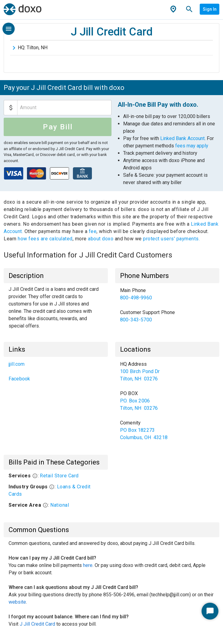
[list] (167, 305)
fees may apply (192, 146)
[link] (167, 294)
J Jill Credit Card (37, 624)
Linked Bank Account (182, 138)
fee (93, 231)
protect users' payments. (171, 239)
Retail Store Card (59, 476)
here (88, 565)
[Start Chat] (210, 611)
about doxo (101, 239)
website (17, 602)
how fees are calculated (45, 239)
